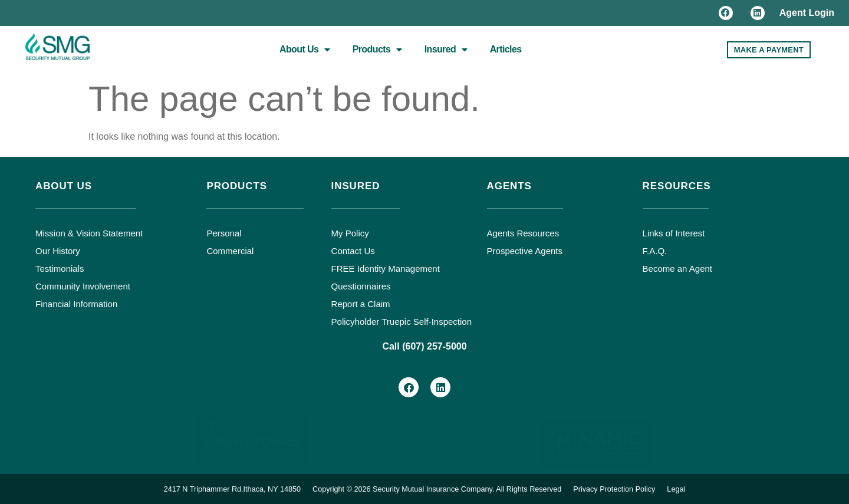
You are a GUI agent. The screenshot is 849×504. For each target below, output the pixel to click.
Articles (506, 49)
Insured (446, 50)
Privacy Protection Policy (619, 489)
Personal (224, 233)
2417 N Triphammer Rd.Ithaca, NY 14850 (227, 489)
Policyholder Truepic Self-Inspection (402, 322)
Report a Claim (361, 304)
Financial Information (76, 304)
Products (377, 50)
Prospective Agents (525, 251)
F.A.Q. (655, 251)
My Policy (350, 233)
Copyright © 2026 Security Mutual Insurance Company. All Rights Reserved (437, 489)
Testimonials (60, 269)
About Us (305, 50)
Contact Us (353, 251)
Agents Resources (523, 233)
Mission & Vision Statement (89, 233)
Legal (683, 489)
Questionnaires (361, 286)
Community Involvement (83, 286)
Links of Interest (674, 233)
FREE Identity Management (386, 269)
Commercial (230, 251)
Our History (58, 251)
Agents (509, 186)
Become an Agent (677, 269)
